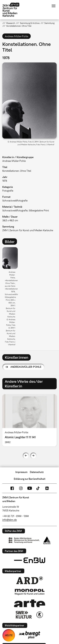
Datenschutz (37, 472)
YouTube (30, 488)
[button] (29, 100)
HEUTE (9, 635)
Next (33, 456)
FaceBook (12, 488)
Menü (54, 6)
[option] (11, 298)
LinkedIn (47, 488)
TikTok (38, 488)
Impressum (21, 472)
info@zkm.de (9, 520)
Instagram (21, 488)
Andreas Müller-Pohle (26, 367)
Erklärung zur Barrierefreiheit (30, 479)
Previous (26, 456)
